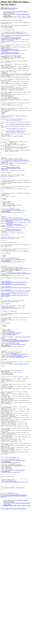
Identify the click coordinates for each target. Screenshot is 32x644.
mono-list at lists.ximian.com (19, 418)
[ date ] (15, 17)
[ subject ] (24, 17)
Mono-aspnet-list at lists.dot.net (16, 263)
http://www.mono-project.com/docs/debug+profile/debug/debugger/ (13, 333)
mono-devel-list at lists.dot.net (13, 189)
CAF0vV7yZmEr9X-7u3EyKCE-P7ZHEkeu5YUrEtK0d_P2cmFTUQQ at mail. (11, 198)
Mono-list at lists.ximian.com (12, 319)
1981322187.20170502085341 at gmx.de (19, 421)
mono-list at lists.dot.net (13, 140)
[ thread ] (19, 17)
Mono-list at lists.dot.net (23, 398)
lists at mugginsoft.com (22, 318)
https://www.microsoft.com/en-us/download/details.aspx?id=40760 (10, 56)
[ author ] (29, 17)
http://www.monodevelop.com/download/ (12, 36)
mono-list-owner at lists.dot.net (15, 154)
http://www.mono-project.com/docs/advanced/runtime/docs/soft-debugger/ (15, 339)
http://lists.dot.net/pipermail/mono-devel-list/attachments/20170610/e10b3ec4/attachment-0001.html (14, 588)
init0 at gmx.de (14, 417)
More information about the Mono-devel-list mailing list (14, 602)
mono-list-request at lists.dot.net (16, 150)
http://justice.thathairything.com (19, 430)
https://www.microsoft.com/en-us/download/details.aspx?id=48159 (10, 60)
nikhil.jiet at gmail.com (12, 8)
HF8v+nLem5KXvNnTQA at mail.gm (12, 273)
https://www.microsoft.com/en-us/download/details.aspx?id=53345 (11, 42)
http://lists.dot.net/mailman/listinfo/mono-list (16, 402)
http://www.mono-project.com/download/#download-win (16, 38)
